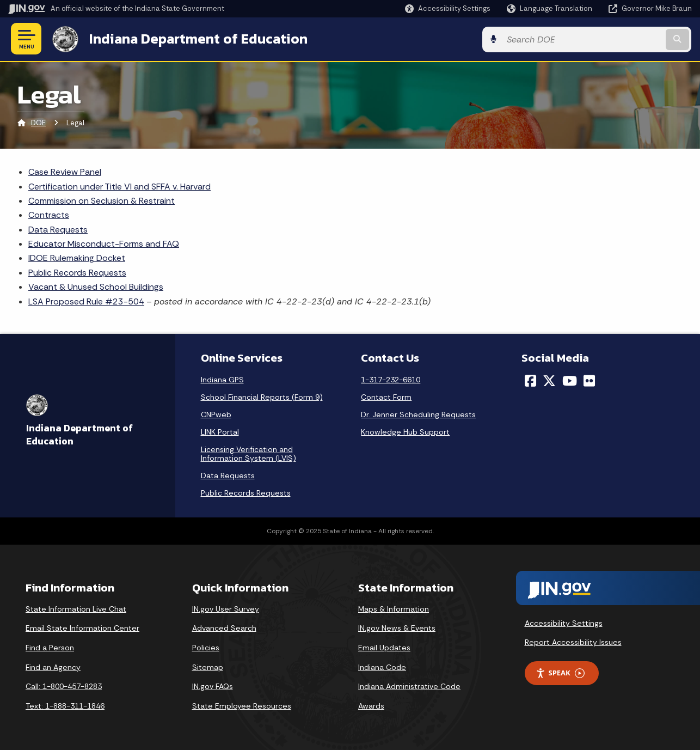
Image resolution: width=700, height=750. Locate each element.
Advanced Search (224, 627)
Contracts (49, 214)
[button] (448, 8)
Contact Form (386, 397)
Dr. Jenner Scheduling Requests (418, 414)
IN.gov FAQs (213, 686)
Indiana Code (382, 667)
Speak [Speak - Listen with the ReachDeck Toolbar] (560, 672)
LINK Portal (220, 431)
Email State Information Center (82, 627)
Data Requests (58, 229)
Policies (206, 647)
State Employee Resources (242, 705)
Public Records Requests (77, 272)
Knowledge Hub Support (405, 431)
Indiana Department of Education (197, 39)
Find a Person (50, 647)
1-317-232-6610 (391, 379)
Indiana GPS (222, 379)
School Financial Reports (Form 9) (262, 397)
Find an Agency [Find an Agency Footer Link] (53, 667)
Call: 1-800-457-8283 (64, 686)
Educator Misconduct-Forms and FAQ (104, 243)
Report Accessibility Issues (573, 642)
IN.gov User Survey (226, 608)
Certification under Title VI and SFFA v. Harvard (119, 185)
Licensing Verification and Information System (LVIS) (248, 453)
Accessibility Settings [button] (564, 623)
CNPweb (216, 414)
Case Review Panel (65, 171)
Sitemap (208, 667)
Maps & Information (394, 608)
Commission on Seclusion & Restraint (102, 200)
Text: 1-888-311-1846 (65, 705)
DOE (38, 122)
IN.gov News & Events (397, 627)
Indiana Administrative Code (409, 686)
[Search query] (614, 39)
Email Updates (384, 647)
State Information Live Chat (76, 608)
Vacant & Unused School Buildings (96, 286)
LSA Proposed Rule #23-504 (86, 301)
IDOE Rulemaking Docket (77, 257)
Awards (371, 705)
